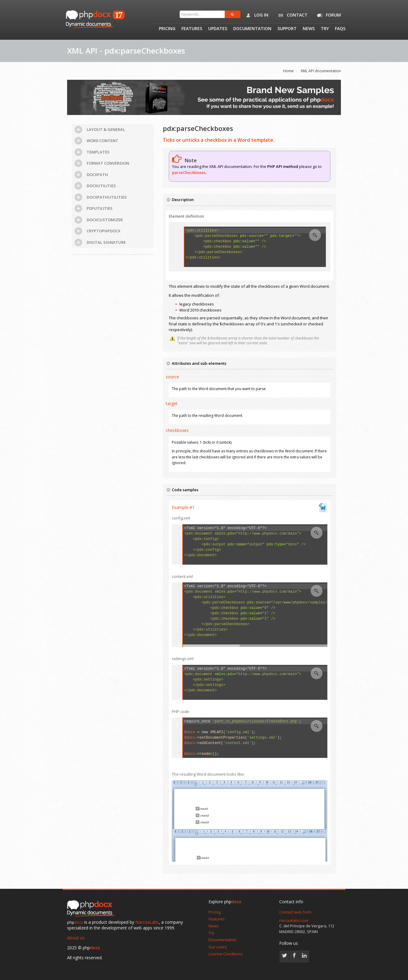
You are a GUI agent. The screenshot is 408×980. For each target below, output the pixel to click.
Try (325, 29)
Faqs (340, 29)
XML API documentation (321, 71)
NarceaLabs (147, 922)
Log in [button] (256, 15)
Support (287, 29)
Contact (292, 15)
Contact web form (295, 912)
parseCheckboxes (189, 172)
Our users (218, 947)
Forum (328, 15)
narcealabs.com (294, 920)
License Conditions (226, 954)
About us (76, 938)
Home (288, 71)
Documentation (252, 29)
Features (192, 29)
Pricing (167, 29)
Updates (218, 29)
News (309, 29)
